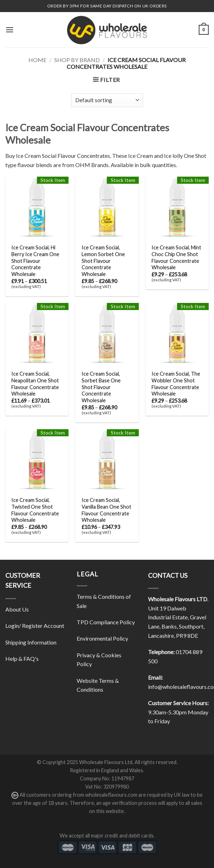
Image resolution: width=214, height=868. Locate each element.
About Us (17, 609)
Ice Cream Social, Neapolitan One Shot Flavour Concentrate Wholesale (35, 384)
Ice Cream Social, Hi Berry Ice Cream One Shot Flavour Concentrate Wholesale (35, 261)
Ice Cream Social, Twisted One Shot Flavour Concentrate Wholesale (35, 510)
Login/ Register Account (35, 626)
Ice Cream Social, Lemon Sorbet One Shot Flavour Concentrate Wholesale (103, 261)
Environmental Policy (102, 638)
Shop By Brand (77, 60)
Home (37, 60)
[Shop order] (107, 100)
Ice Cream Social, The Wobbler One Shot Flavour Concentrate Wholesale (176, 384)
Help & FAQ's (22, 659)
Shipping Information (31, 642)
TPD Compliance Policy (106, 622)
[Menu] (10, 30)
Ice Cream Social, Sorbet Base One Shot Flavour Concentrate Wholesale (101, 387)
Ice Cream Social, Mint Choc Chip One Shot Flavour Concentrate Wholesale (176, 257)
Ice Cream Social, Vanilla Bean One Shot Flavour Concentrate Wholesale (106, 510)
